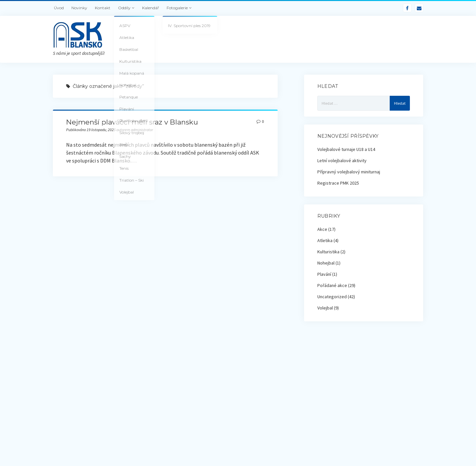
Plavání (324, 274)
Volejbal (325, 308)
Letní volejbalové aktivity (342, 161)
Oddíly (124, 8)
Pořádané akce (332, 285)
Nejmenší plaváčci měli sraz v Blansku (132, 122)
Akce (322, 229)
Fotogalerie (177, 8)
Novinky (79, 8)
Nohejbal (326, 263)
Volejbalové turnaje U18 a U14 (346, 149)
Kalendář (151, 8)
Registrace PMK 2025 (338, 183)
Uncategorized (332, 297)
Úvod (59, 8)
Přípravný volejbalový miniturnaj (349, 172)
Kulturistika (328, 252)
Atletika (325, 240)
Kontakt (103, 8)
